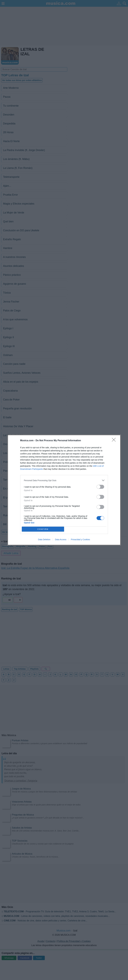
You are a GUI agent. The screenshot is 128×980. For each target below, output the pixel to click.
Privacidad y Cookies (80, 539)
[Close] (115, 441)
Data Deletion (44, 539)
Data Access (61, 539)
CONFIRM (43, 529)
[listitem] (64, 480)
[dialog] (64, 490)
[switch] (100, 487)
